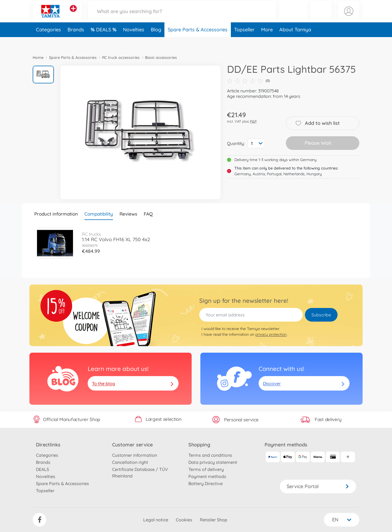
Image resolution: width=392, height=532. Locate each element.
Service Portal (318, 486)
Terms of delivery (206, 469)
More (267, 42)
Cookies (184, 520)
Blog (156, 42)
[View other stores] (73, 15)
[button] (321, 17)
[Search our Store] (182, 17)
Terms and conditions (210, 455)
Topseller (244, 42)
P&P (253, 121)
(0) (248, 81)
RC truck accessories (121, 58)
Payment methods (207, 476)
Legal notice (156, 520)
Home (38, 58)
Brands (76, 42)
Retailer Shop (214, 520)
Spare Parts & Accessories (198, 42)
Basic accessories (161, 58)
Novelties (134, 42)
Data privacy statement (213, 462)
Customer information (135, 455)
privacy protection (271, 334)
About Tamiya (295, 42)
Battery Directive (206, 483)
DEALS (104, 42)
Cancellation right (130, 462)
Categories (48, 42)
